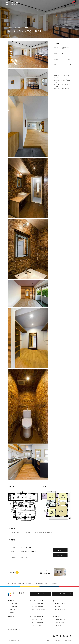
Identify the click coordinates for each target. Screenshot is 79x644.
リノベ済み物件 (14, 604)
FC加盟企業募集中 (67, 641)
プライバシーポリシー (57, 641)
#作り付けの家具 (42, 532)
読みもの (56, 617)
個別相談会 (58, 607)
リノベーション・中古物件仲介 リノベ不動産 (21, 583)
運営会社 (49, 641)
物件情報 (11, 601)
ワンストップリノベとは (38, 622)
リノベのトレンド (59, 625)
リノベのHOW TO (59, 622)
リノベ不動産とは (37, 617)
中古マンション (14, 609)
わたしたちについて (37, 620)
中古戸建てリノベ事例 (38, 607)
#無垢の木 (50, 532)
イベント (56, 601)
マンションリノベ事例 (38, 604)
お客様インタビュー (60, 620)
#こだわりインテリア (20, 532)
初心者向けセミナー (60, 604)
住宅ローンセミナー (60, 609)
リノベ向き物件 (14, 607)
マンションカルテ (14, 630)
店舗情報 (11, 617)
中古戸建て (13, 612)
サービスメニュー (37, 625)
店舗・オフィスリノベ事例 (39, 609)
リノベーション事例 (38, 583)
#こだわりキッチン (31, 532)
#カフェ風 (10, 532)
